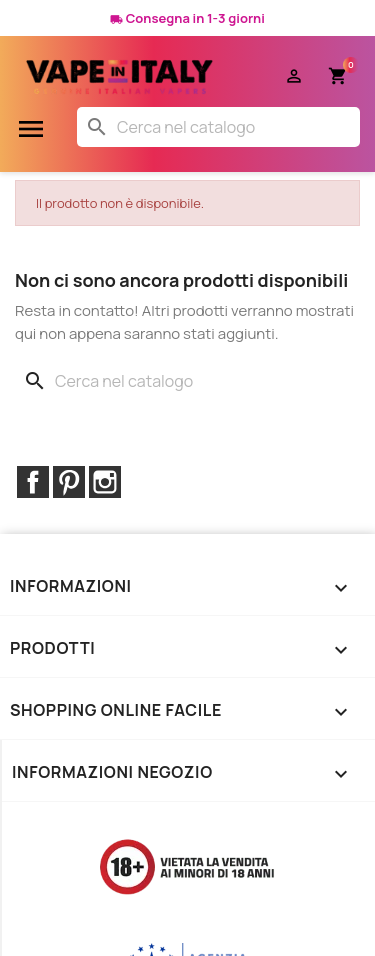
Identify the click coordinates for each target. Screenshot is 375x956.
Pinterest (69, 482)
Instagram (105, 482)
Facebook (33, 482)
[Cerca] (218, 127)
